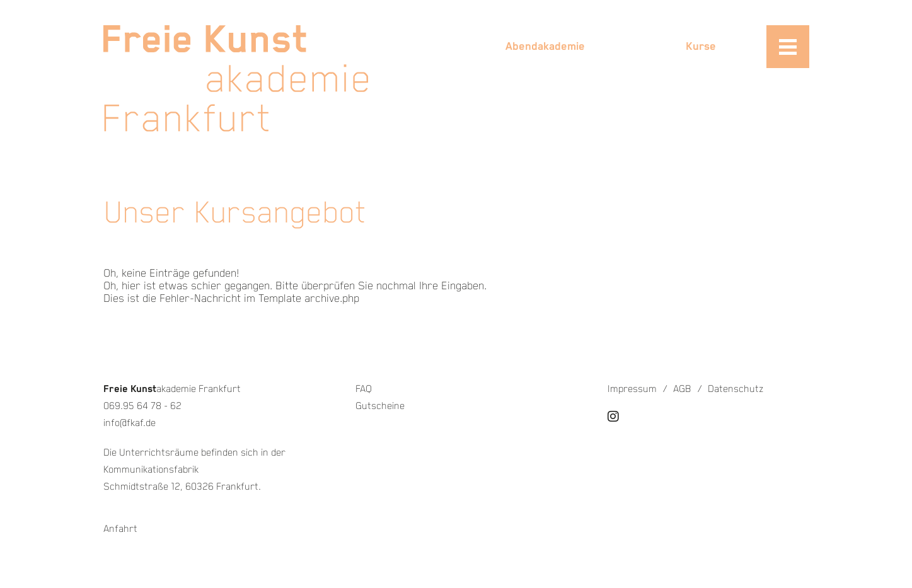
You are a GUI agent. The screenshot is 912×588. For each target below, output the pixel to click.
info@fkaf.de (130, 423)
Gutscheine (380, 406)
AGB (682, 389)
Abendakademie (545, 47)
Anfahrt (120, 529)
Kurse (701, 47)
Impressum (632, 389)
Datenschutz (736, 389)
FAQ (364, 389)
